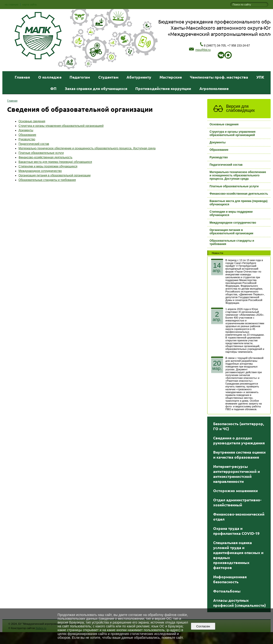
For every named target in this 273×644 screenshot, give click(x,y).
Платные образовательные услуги (41, 153)
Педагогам (80, 77)
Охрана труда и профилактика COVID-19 (236, 531)
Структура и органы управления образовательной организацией (61, 126)
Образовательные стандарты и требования (47, 180)
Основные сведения (32, 121)
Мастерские (171, 77)
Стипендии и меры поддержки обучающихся (48, 166)
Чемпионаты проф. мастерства (219, 77)
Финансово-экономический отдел (239, 517)
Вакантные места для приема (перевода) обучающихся (55, 162)
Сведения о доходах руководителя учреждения (239, 440)
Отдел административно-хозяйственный (237, 502)
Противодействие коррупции (163, 88)
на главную (12, 5)
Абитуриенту (139, 77)
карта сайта (29, 5)
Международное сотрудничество (40, 171)
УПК (260, 77)
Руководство (27, 139)
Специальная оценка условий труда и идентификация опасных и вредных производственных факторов (238, 555)
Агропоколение (214, 88)
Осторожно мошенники (235, 491)
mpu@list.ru (200, 50)
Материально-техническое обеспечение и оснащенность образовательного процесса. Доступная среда (87, 148)
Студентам (108, 77)
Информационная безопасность (230, 579)
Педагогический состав (34, 144)
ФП (53, 88)
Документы (26, 130)
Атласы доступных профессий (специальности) (240, 603)
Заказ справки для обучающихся (96, 88)
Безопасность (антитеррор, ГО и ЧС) (239, 426)
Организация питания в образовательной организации (54, 175)
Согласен (203, 626)
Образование (27, 135)
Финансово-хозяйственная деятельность (45, 157)
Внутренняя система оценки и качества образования (239, 455)
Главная (22, 77)
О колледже (50, 77)
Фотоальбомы (227, 591)
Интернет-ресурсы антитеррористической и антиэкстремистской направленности (237, 474)
